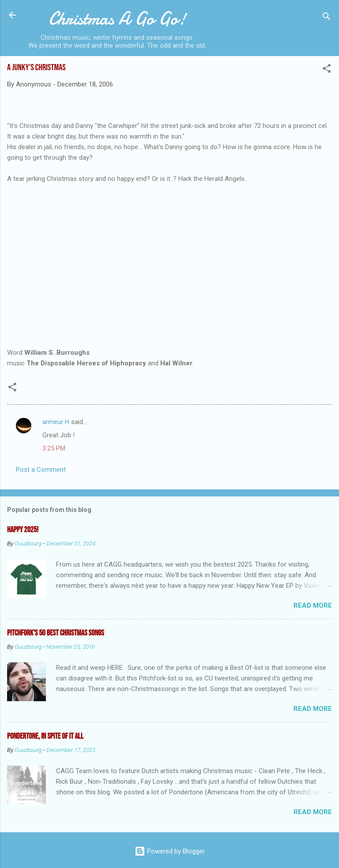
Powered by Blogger (170, 851)
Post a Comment (41, 470)
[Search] (327, 18)
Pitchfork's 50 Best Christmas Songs (56, 633)
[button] (327, 70)
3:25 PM (54, 448)
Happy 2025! (23, 530)
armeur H (56, 422)
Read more (313, 605)
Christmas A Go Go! (117, 19)
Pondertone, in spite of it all (45, 736)
